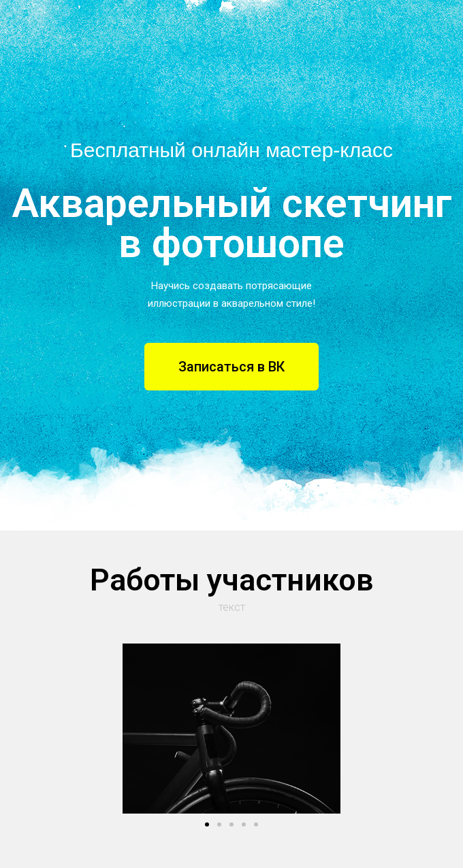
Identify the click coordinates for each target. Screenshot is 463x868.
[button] (231, 367)
